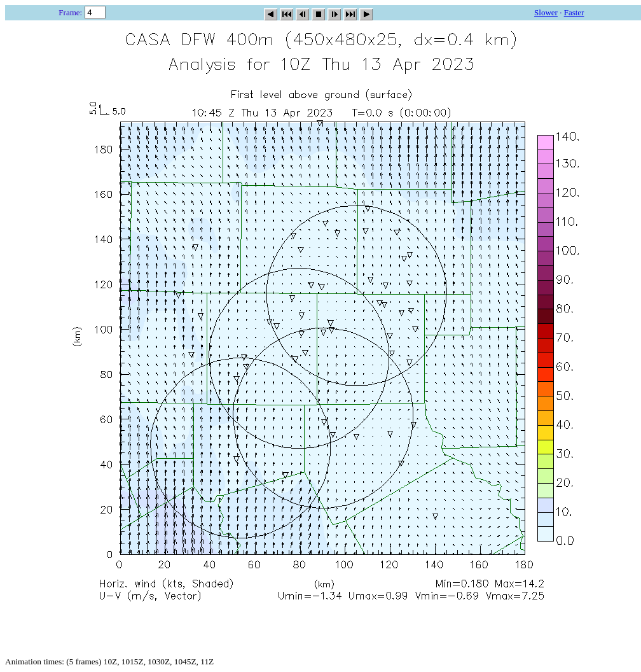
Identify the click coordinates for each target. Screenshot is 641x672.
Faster (574, 12)
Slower (546, 12)
